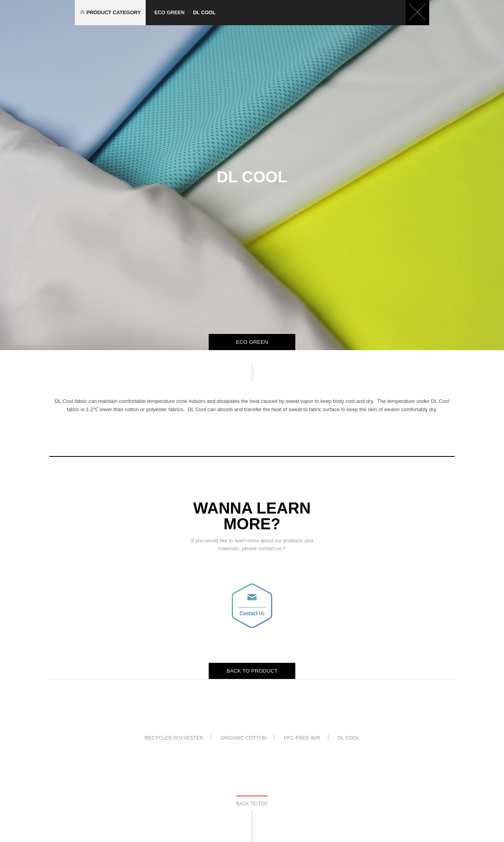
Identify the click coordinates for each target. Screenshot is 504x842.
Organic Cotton (244, 737)
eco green (173, 12)
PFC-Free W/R (302, 737)
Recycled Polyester (174, 737)
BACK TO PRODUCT (252, 671)
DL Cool (348, 737)
